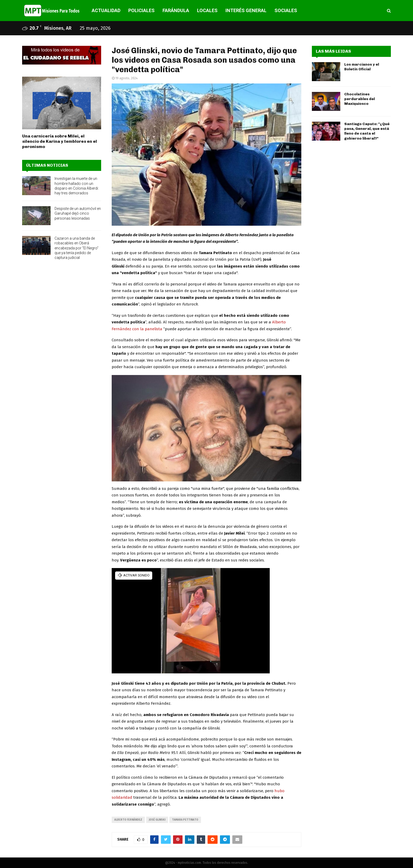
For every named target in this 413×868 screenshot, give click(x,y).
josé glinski (157, 820)
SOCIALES (286, 10)
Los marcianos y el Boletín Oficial (362, 67)
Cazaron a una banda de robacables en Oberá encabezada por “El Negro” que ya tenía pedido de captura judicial (77, 248)
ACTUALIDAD (106, 10)
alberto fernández (128, 820)
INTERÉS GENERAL (246, 10)
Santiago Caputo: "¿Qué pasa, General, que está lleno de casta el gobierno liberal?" (367, 131)
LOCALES (207, 10)
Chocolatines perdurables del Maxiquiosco (360, 99)
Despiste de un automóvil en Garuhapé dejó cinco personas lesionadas (78, 213)
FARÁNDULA (176, 10)
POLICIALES (141, 10)
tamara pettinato (185, 820)
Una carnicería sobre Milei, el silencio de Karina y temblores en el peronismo (60, 141)
